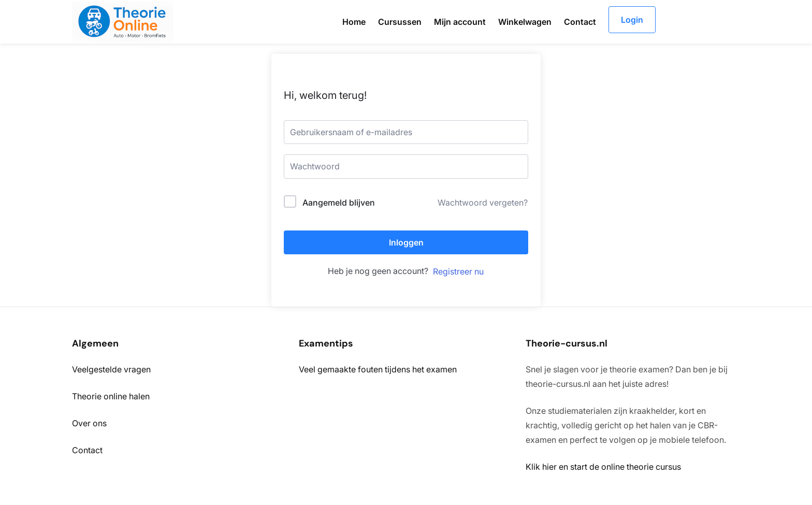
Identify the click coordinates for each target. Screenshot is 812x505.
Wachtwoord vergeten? (483, 203)
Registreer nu (458, 271)
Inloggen (406, 242)
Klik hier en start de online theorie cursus (603, 467)
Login (632, 20)
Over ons (89, 423)
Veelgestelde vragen (111, 369)
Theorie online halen (111, 396)
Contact (87, 450)
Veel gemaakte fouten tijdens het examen (378, 369)
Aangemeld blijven (339, 203)
